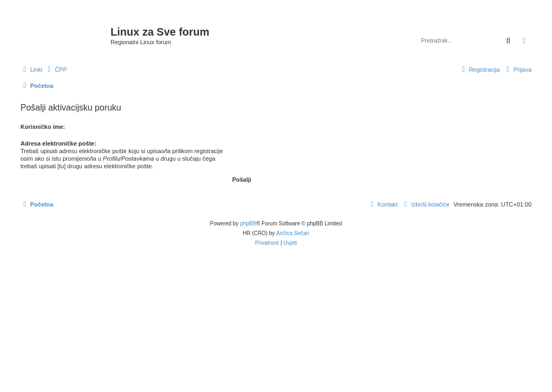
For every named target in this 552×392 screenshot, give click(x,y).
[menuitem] (56, 70)
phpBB (248, 223)
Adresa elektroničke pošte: (58, 143)
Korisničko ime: (43, 127)
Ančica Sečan (293, 233)
